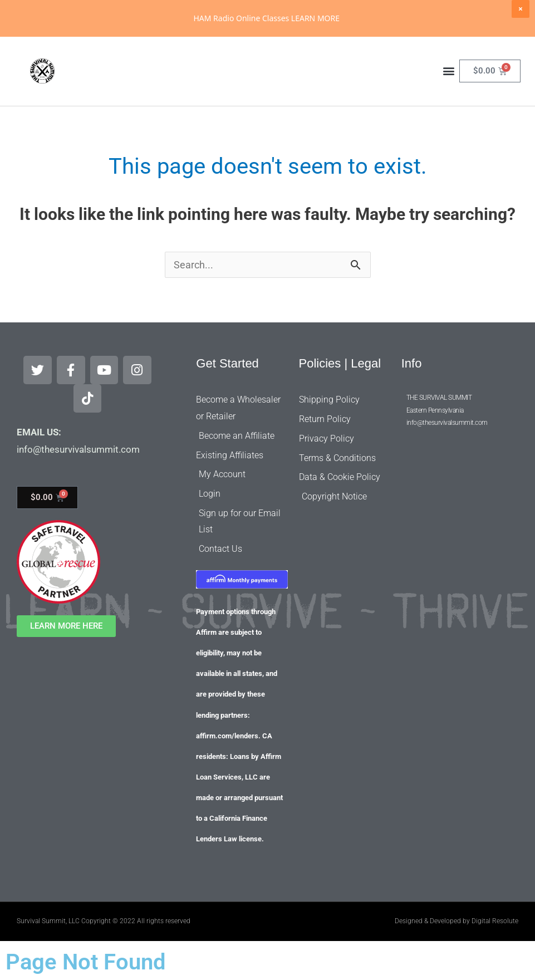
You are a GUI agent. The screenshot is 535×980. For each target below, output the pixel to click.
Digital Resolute (495, 918)
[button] (449, 108)
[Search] (362, 57)
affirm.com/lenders (227, 733)
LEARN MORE (315, 18)
